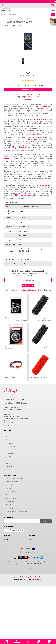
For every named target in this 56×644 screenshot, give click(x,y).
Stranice (33, 539)
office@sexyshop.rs (15, 410)
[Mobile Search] (53, 15)
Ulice (6, 539)
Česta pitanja (10, 447)
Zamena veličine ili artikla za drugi (17, 512)
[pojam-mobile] (26, 15)
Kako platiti (10, 453)
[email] (23, 521)
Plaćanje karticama (12, 495)
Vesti (8, 460)
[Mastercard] (26, 548)
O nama (9, 457)
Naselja (32, 535)
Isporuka (9, 488)
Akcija (8, 437)
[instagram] (10, 530)
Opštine (7, 535)
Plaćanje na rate (11, 498)
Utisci (8, 463)
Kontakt (9, 470)
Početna (7, 19)
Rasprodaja (10, 443)
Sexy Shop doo (14, 400)
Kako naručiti (11, 450)
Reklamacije (10, 502)
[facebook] (6, 530)
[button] (7, 641)
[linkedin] (18, 530)
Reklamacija (10, 466)
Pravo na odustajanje (13, 508)
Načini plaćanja (11, 492)
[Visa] (33, 548)
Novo (8, 440)
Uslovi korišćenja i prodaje (15, 478)
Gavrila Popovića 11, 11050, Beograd (16, 403)
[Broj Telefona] (28, 280)
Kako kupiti (10, 485)
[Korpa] (53, 5)
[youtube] (14, 530)
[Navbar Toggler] (53, 10)
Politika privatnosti (12, 482)
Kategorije (6, 10)
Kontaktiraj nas (28, 90)
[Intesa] (28, 553)
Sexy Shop (38, 579)
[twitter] (22, 530)
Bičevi (13, 19)
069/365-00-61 (15, 407)
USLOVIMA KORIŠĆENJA (34, 564)
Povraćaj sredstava (12, 505)
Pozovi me (28, 285)
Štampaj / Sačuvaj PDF (28, 73)
